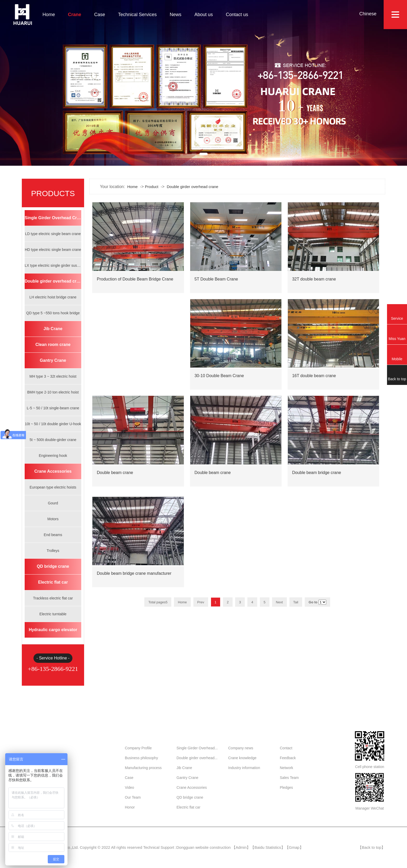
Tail (296, 602)
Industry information (244, 768)
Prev (201, 602)
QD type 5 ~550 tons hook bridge (53, 313)
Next (279, 602)
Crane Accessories (53, 471)
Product (152, 187)
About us (204, 15)
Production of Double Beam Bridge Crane (135, 283)
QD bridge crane (53, 566)
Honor (130, 807)
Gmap (294, 847)
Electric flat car (53, 582)
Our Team (133, 797)
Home (49, 15)
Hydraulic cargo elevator (53, 630)
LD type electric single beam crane (53, 234)
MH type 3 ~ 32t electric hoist (53, 376)
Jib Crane (53, 329)
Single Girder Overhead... (197, 748)
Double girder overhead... (197, 758)
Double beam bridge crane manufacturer (134, 577)
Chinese (368, 14)
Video (130, 787)
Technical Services (137, 15)
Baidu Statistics (268, 847)
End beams (53, 535)
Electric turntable (53, 614)
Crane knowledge (242, 758)
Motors (53, 519)
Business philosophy (141, 758)
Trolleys (53, 551)
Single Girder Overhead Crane (53, 218)
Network (286, 768)
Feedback (288, 758)
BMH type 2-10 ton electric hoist (53, 392)
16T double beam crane (314, 380)
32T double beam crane (314, 283)
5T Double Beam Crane (216, 283)
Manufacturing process (143, 768)
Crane (75, 15)
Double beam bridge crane (317, 477)
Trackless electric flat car (53, 598)
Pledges (286, 787)
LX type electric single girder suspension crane (53, 265)
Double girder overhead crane (53, 281)
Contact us (237, 15)
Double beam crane (115, 477)
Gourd (53, 503)
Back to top (372, 847)
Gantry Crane (53, 360)
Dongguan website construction (203, 847)
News (176, 15)
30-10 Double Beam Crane (219, 380)
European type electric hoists (53, 487)
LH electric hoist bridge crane (53, 297)
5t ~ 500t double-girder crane (53, 440)
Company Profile (138, 748)
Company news (241, 748)
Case (100, 15)
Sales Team (289, 778)
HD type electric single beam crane (53, 250)
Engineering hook (53, 456)
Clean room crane (53, 345)
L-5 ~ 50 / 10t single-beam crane (53, 408)
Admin (241, 847)
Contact (286, 748)
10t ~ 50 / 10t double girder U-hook (53, 424)
